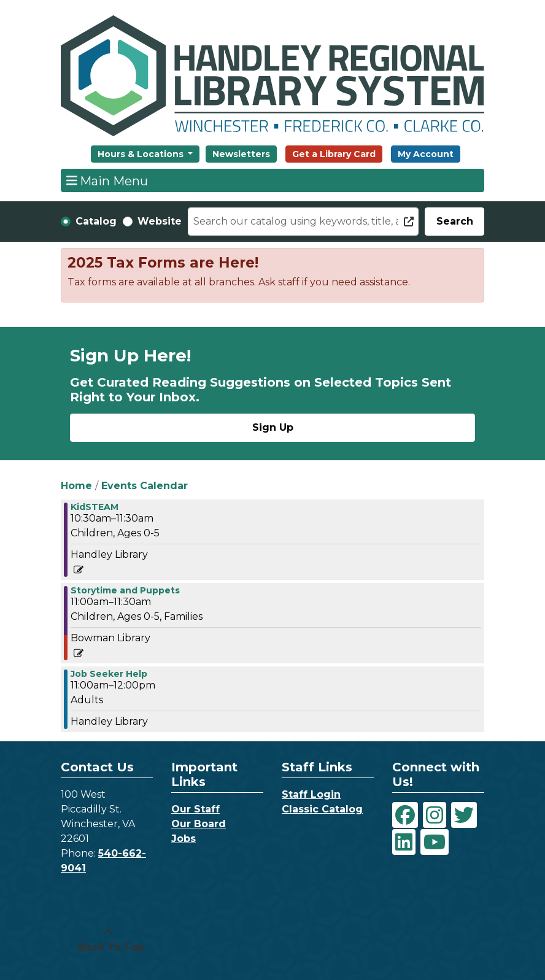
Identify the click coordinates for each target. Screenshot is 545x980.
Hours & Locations (142, 154)
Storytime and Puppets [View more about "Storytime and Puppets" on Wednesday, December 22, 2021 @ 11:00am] (125, 590)
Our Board (199, 824)
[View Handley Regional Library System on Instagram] (435, 815)
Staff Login (311, 794)
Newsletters (241, 154)
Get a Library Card (334, 154)
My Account (426, 154)
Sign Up (273, 427)
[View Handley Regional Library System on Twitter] (464, 815)
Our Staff (195, 809)
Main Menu (107, 180)
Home (76, 486)
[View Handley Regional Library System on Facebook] (405, 815)
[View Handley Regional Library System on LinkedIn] (404, 842)
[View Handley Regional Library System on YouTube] (435, 842)
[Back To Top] (108, 940)
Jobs (184, 839)
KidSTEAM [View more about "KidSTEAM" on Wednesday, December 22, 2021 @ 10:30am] (95, 507)
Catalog (96, 221)
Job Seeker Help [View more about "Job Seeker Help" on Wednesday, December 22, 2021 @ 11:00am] (109, 674)
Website (160, 221)
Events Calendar (145, 486)
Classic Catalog (322, 809)
